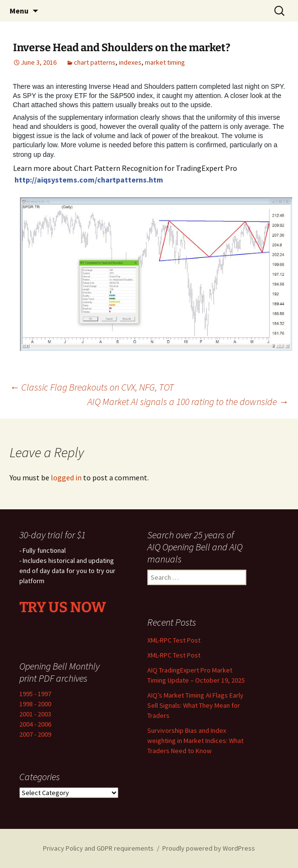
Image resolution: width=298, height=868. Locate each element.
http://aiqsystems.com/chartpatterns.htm (89, 180)
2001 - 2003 (35, 714)
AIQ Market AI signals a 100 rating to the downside (188, 401)
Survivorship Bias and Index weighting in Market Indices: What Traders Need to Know (195, 741)
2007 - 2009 (35, 734)
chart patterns (95, 62)
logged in (66, 477)
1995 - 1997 (35, 694)
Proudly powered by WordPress (209, 848)
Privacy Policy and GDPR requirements (98, 848)
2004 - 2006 (35, 724)
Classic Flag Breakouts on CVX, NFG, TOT (92, 387)
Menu (19, 11)
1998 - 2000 (35, 704)
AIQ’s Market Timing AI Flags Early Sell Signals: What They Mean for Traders (195, 705)
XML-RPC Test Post (174, 640)
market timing (165, 62)
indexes (130, 62)
